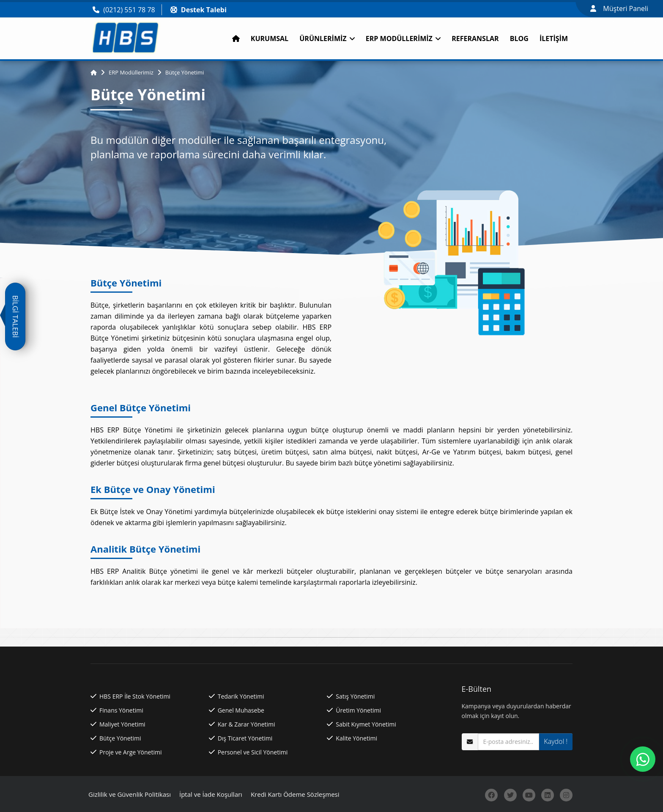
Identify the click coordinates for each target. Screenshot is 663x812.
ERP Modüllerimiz (403, 39)
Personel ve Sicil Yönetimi (253, 752)
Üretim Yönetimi (358, 710)
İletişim (554, 39)
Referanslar (475, 39)
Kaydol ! (556, 741)
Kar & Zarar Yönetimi (247, 724)
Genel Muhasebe (241, 710)
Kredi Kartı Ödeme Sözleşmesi (295, 794)
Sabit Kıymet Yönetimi (366, 724)
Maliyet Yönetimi (122, 724)
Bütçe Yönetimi (185, 72)
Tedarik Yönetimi (241, 696)
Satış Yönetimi (355, 696)
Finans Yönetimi (121, 710)
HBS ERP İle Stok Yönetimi (135, 696)
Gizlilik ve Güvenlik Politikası (130, 794)
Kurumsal (270, 39)
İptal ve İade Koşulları (211, 794)
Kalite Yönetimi (356, 738)
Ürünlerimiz (327, 39)
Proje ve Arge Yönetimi (130, 752)
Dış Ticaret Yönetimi (245, 738)
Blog (519, 39)
